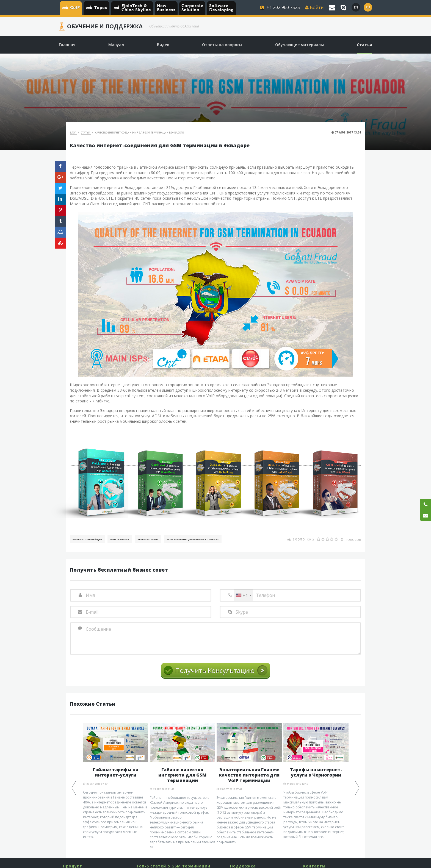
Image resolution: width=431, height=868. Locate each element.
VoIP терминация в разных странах (193, 539)
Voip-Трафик (120, 539)
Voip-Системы (148, 539)
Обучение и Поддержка (105, 26)
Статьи (86, 133)
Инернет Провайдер (87, 539)
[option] (116, 781)
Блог (73, 133)
